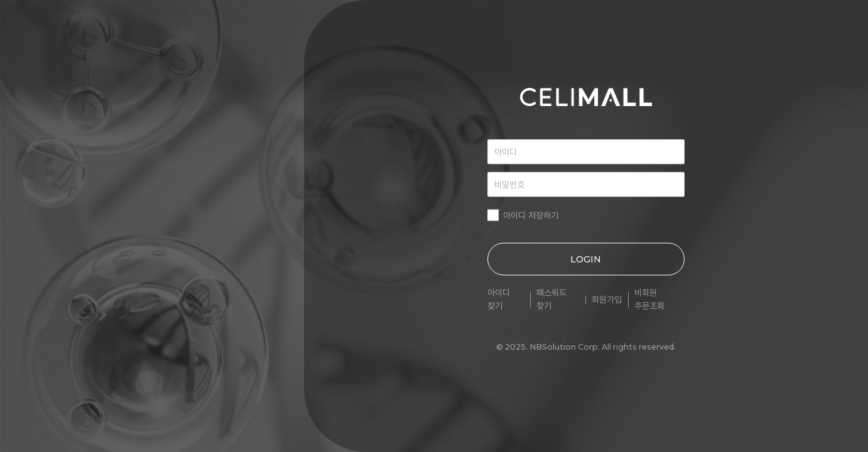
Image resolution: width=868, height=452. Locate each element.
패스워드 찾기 (551, 299)
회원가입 (607, 299)
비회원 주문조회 (649, 299)
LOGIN (586, 259)
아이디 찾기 (499, 299)
